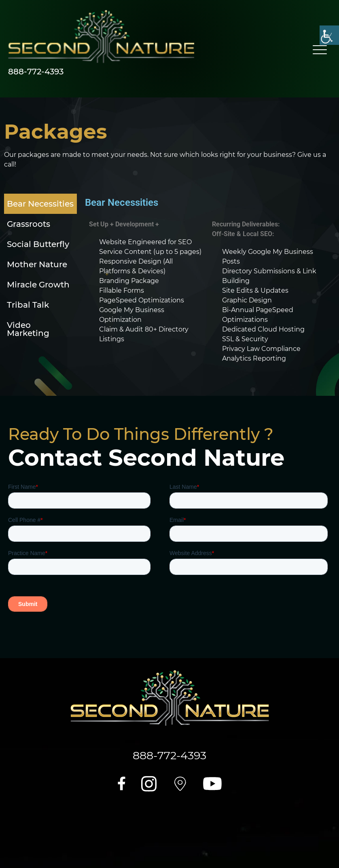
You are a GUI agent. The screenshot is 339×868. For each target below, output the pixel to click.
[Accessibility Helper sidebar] (329, 35)
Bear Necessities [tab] (40, 204)
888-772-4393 (36, 72)
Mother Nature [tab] (37, 264)
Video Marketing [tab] (28, 329)
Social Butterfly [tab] (38, 244)
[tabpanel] (206, 283)
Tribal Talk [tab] (28, 305)
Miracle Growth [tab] (38, 285)
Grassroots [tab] (29, 224)
